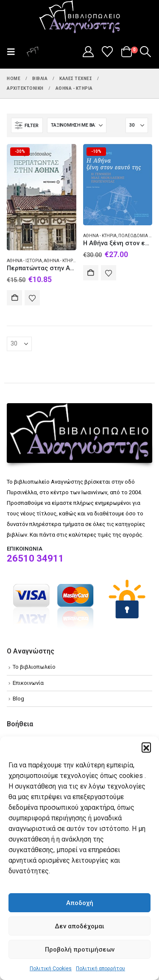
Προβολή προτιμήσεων (80, 950)
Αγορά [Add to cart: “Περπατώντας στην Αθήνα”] (14, 298)
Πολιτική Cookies (51, 969)
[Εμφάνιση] (137, 125)
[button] (146, 747)
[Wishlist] (107, 52)
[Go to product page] (42, 197)
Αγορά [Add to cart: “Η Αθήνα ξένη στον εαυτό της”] (91, 273)
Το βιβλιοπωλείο (34, 667)
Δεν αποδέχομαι (79, 926)
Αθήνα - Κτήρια (60, 261)
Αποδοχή (80, 903)
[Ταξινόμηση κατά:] (77, 125)
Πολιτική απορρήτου (100, 969)
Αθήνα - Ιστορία (24, 261)
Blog (18, 699)
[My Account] (88, 52)
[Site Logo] (80, 17)
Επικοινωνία (28, 683)
